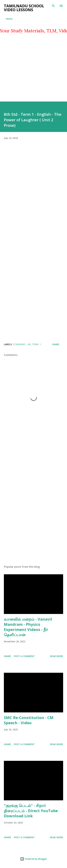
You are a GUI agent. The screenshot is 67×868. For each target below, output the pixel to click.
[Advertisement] (33, 68)
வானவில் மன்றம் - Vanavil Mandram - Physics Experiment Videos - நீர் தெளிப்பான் (28, 627)
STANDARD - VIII (22, 344)
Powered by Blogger (34, 859)
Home (9, 19)
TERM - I (36, 344)
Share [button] (56, 344)
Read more (57, 656)
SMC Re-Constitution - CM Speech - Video (29, 720)
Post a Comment (24, 656)
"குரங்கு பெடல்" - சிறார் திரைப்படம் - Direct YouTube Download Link (31, 811)
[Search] (53, 6)
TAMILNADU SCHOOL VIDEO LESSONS (24, 8)
